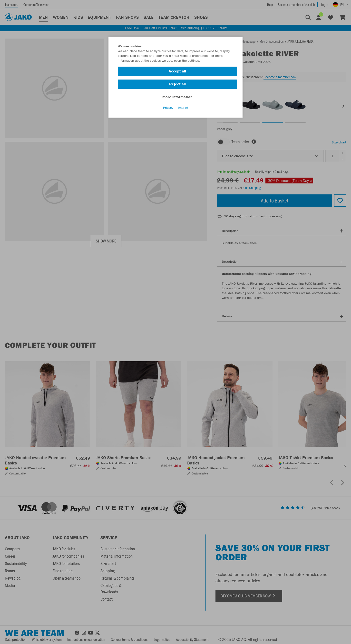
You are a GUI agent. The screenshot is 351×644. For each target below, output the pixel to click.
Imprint (183, 108)
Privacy (168, 108)
